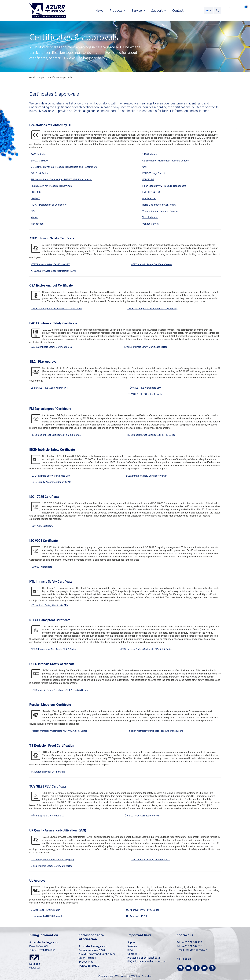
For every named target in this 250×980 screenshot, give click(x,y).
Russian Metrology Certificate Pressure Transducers (155, 731)
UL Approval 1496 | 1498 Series (143, 910)
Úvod (32, 77)
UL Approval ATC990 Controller (47, 916)
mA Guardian (149, 199)
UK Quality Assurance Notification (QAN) (52, 860)
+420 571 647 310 (192, 946)
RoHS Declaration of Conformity (159, 205)
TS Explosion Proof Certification (48, 772)
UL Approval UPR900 (137, 916)
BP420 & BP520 (39, 161)
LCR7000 (36, 192)
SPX (33, 211)
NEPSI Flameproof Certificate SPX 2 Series (53, 649)
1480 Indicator (39, 154)
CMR (145, 167)
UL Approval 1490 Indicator (45, 910)
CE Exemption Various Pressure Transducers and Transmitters (64, 167)
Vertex (34, 217)
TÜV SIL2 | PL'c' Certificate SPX (145, 388)
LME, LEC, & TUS (151, 192)
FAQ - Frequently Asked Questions (147, 961)
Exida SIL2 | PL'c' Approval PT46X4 (49, 388)
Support (41, 77)
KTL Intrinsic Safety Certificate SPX (50, 605)
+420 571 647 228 (192, 942)
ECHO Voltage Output (154, 173)
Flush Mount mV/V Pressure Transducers (164, 186)
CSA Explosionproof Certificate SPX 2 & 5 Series (56, 309)
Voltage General (151, 224)
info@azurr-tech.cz (196, 950)
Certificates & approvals (60, 77)
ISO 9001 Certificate (42, 567)
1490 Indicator (150, 154)
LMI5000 (36, 199)
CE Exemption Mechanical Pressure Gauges (166, 161)
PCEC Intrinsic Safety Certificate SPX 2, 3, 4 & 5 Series (59, 690)
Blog (130, 950)
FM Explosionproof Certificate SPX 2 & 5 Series (56, 435)
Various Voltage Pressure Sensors (160, 211)
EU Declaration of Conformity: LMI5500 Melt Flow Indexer (61, 180)
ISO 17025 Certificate (42, 526)
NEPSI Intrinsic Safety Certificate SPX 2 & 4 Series (146, 649)
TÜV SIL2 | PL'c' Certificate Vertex (146, 394)
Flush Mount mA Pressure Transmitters (52, 186)
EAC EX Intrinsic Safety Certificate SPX (51, 347)
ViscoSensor (38, 224)
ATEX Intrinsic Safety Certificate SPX (50, 264)
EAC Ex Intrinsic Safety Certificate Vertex (146, 347)
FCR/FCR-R (148, 180)
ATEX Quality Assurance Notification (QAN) (54, 271)
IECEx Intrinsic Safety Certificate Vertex (146, 476)
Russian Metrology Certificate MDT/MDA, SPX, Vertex (59, 731)
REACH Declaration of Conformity (49, 205)
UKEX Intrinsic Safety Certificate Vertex (52, 866)
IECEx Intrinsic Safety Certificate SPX (50, 476)
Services (132, 946)
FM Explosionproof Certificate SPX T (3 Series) (152, 435)
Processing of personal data (144, 958)
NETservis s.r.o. (121, 976)
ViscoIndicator (150, 217)
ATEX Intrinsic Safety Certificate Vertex (152, 264)
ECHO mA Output (40, 173)
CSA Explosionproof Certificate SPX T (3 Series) (152, 309)
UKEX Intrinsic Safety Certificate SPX (150, 860)
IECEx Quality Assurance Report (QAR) (51, 482)
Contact (132, 954)
